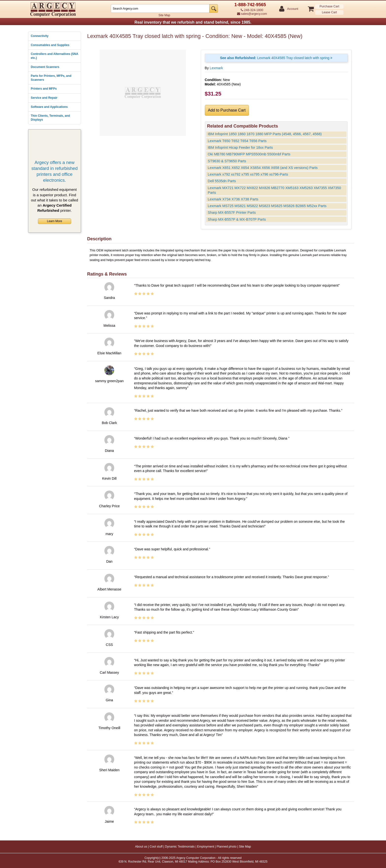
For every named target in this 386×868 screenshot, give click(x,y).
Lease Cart (329, 12)
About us (141, 847)
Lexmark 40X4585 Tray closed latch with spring (276, 58)
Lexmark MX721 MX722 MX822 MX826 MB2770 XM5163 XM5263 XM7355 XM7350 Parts (274, 190)
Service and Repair (44, 98)
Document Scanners (45, 67)
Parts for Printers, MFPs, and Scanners (51, 78)
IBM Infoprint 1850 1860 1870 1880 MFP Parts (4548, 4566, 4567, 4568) (265, 134)
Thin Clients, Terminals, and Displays (50, 118)
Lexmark (216, 68)
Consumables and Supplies (50, 45)
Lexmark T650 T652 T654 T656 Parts (237, 141)
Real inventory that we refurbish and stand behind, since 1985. (193, 22)
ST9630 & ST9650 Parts (227, 161)
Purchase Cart (329, 6)
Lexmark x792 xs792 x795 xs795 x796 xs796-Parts (248, 174)
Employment (205, 847)
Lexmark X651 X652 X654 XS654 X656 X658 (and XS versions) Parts (263, 168)
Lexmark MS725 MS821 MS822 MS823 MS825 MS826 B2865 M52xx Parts (267, 206)
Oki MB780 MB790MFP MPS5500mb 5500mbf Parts (249, 154)
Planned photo (227, 847)
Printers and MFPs (44, 89)
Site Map (164, 15)
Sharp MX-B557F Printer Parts (232, 213)
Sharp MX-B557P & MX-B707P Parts (237, 219)
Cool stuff (156, 847)
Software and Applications (49, 107)
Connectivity (40, 36)
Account (292, 9)
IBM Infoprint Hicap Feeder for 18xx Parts (240, 147)
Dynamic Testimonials (180, 847)
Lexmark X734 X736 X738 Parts (233, 199)
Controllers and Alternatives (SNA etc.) (54, 56)
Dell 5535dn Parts (222, 181)
